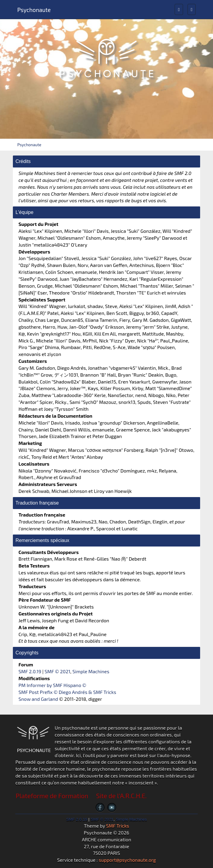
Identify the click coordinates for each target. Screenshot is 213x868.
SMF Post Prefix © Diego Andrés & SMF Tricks (67, 692)
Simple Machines (91, 671)
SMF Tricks (118, 826)
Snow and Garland (38, 699)
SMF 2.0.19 (30, 671)
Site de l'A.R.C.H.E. (121, 796)
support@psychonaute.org (127, 860)
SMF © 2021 (58, 671)
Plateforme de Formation (52, 796)
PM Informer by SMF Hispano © (52, 685)
